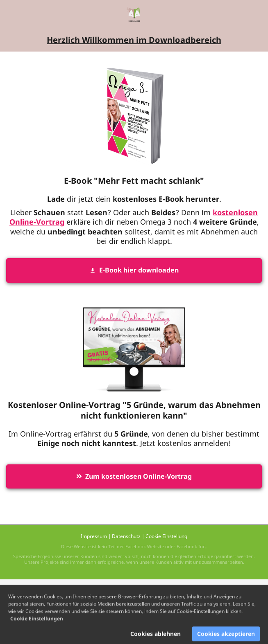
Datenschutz (126, 536)
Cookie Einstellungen (37, 622)
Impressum (94, 536)
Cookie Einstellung (166, 536)
